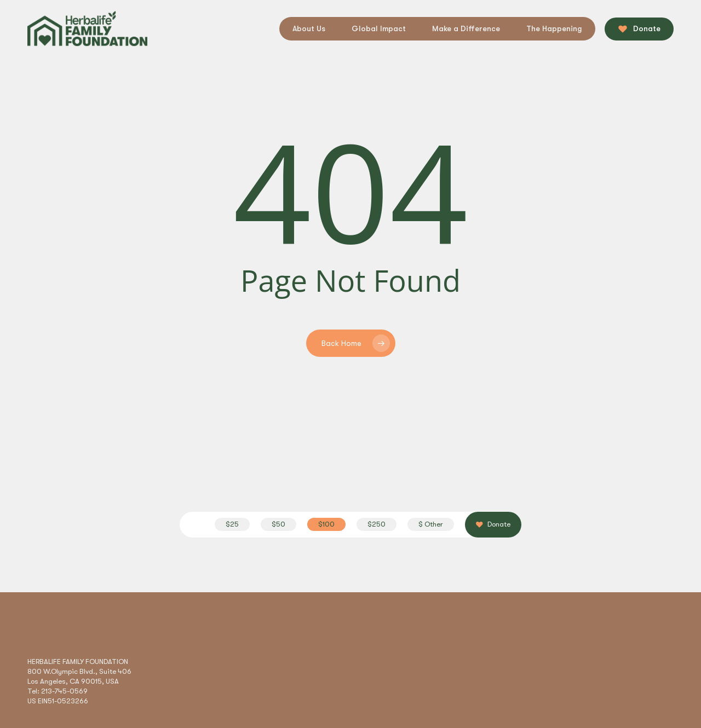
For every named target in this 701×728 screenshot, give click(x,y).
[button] (232, 524)
